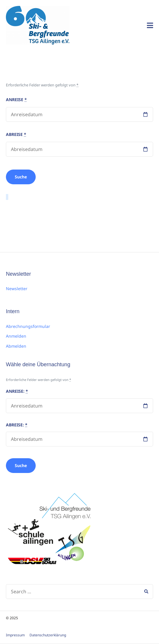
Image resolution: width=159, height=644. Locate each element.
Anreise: (17, 391)
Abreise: (17, 425)
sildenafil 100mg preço (31, 211)
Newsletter (17, 289)
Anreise (16, 100)
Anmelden (16, 336)
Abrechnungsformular (28, 326)
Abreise (16, 134)
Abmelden (16, 346)
